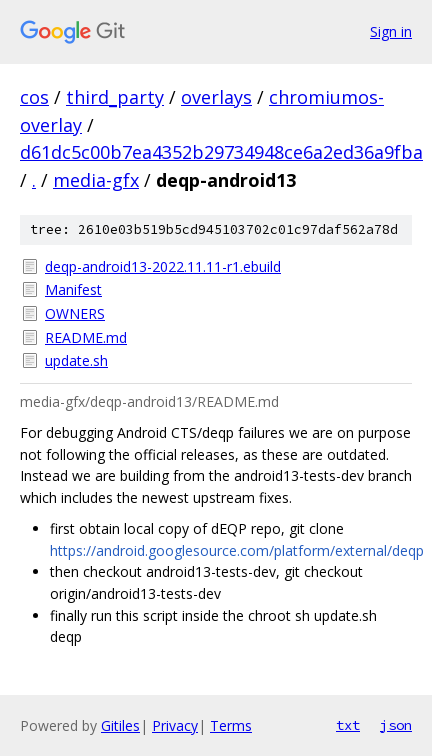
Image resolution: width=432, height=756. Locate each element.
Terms (231, 725)
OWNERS (75, 313)
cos (34, 97)
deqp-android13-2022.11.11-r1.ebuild (163, 266)
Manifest (73, 289)
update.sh (76, 360)
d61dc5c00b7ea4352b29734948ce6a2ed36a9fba (221, 152)
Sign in (391, 31)
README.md (86, 337)
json (396, 725)
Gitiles (120, 725)
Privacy (175, 725)
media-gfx (96, 180)
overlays (216, 97)
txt (348, 725)
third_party (115, 97)
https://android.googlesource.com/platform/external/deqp (237, 550)
